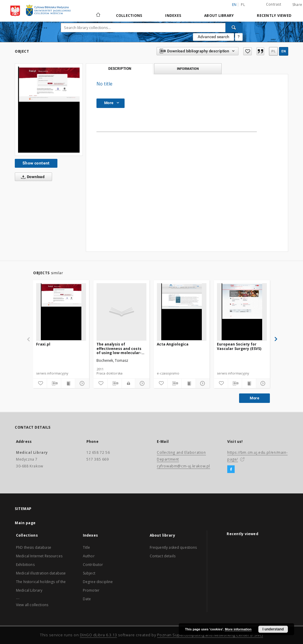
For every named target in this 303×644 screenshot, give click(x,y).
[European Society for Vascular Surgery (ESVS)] (242, 312)
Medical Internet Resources (39, 556)
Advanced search (213, 37)
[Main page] (98, 15)
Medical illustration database (41, 573)
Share (297, 5)
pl (243, 5)
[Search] (234, 28)
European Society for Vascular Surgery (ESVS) (239, 346)
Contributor (93, 565)
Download (32, 177)
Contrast (274, 4)
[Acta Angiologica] (182, 312)
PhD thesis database (34, 547)
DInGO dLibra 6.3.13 (99, 635)
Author (89, 556)
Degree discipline (98, 582)
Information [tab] (188, 69)
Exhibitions (25, 565)
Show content (36, 163)
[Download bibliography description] (54, 383)
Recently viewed (274, 16)
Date (87, 599)
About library (219, 16)
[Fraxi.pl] (61, 312)
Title (87, 547)
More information (238, 629)
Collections (129, 16)
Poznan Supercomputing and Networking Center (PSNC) (210, 635)
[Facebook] (231, 469)
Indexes (173, 16)
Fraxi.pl (43, 344)
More (254, 398)
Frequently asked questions (173, 547)
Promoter (91, 590)
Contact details (163, 556)
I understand (273, 629)
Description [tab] (120, 69)
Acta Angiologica (173, 344)
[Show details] (81, 383)
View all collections (32, 605)
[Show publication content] (68, 383)
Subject (89, 573)
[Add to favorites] (247, 51)
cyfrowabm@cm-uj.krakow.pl (183, 466)
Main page (25, 523)
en (284, 51)
